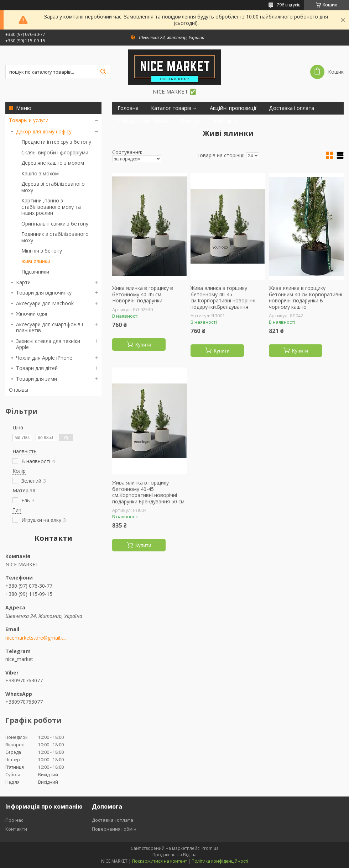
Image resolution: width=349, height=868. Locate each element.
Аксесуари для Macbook (45, 303)
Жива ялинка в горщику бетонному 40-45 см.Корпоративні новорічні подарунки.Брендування (223, 297)
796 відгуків (288, 5)
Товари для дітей (37, 368)
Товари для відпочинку (44, 293)
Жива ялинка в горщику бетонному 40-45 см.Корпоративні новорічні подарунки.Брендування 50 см (148, 492)
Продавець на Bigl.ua (174, 855)
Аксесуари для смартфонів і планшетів (50, 327)
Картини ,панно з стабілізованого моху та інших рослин (51, 207)
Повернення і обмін (143, 121)
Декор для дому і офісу (44, 131)
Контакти (226, 121)
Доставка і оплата (291, 108)
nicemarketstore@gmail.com (37, 638)
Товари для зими (37, 379)
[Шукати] (103, 72)
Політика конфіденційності (220, 861)
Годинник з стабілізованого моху (55, 237)
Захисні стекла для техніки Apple (48, 344)
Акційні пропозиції (233, 108)
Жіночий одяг (32, 314)
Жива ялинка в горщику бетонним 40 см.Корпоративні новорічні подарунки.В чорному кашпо (306, 297)
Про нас (191, 121)
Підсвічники (35, 272)
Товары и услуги (29, 120)
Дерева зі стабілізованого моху (53, 187)
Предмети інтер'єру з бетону (56, 142)
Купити (143, 345)
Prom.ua (210, 848)
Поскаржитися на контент (160, 861)
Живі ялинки (36, 261)
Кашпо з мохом (40, 173)
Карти (23, 282)
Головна (128, 108)
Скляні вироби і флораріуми (55, 152)
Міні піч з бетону (42, 251)
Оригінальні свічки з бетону (55, 224)
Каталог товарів (171, 108)
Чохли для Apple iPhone (44, 358)
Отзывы (19, 390)
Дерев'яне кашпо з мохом (53, 163)
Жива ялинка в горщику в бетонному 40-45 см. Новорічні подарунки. (143, 294)
